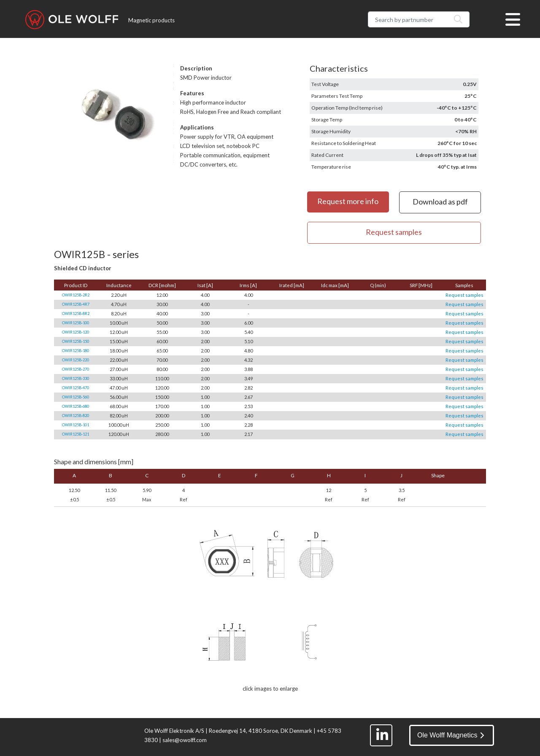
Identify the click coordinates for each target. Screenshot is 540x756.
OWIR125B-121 (76, 434)
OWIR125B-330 (76, 378)
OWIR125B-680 (76, 406)
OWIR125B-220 (76, 360)
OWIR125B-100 (76, 323)
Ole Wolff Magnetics (451, 735)
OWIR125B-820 (76, 416)
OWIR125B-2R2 (76, 295)
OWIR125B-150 (76, 341)
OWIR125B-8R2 (76, 313)
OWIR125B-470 (76, 388)
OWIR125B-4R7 (76, 304)
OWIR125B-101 (76, 425)
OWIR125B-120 (76, 332)
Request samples (464, 295)
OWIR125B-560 (76, 397)
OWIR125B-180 (76, 351)
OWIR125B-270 (76, 369)
